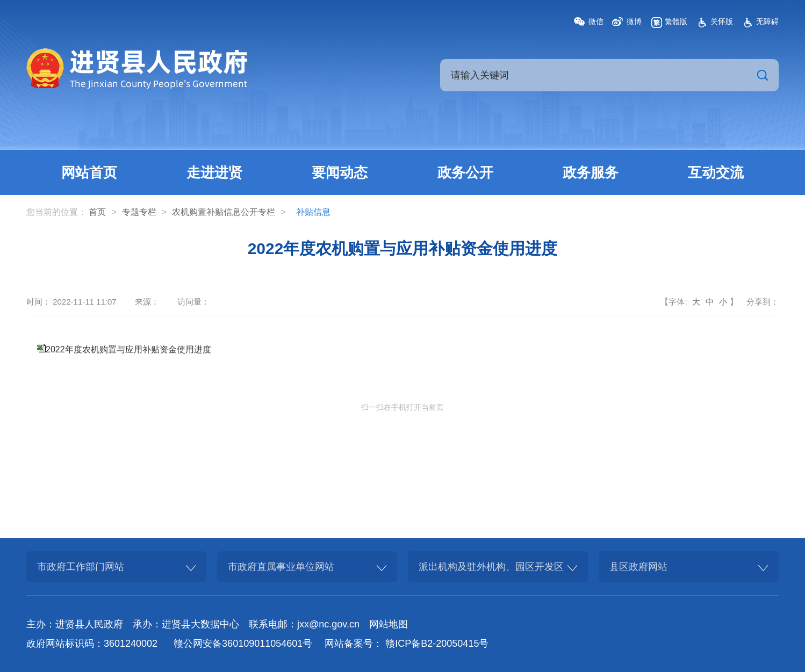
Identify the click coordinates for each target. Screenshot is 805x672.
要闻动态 (340, 172)
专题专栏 (139, 212)
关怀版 (722, 21)
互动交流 (716, 172)
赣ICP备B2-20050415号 (437, 644)
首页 (97, 212)
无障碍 (767, 21)
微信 (596, 21)
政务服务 (591, 172)
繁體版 (676, 21)
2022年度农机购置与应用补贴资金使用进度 (128, 349)
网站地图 (389, 624)
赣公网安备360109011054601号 (243, 644)
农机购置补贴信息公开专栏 (224, 212)
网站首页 (89, 172)
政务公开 (465, 172)
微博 (634, 21)
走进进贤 (214, 172)
